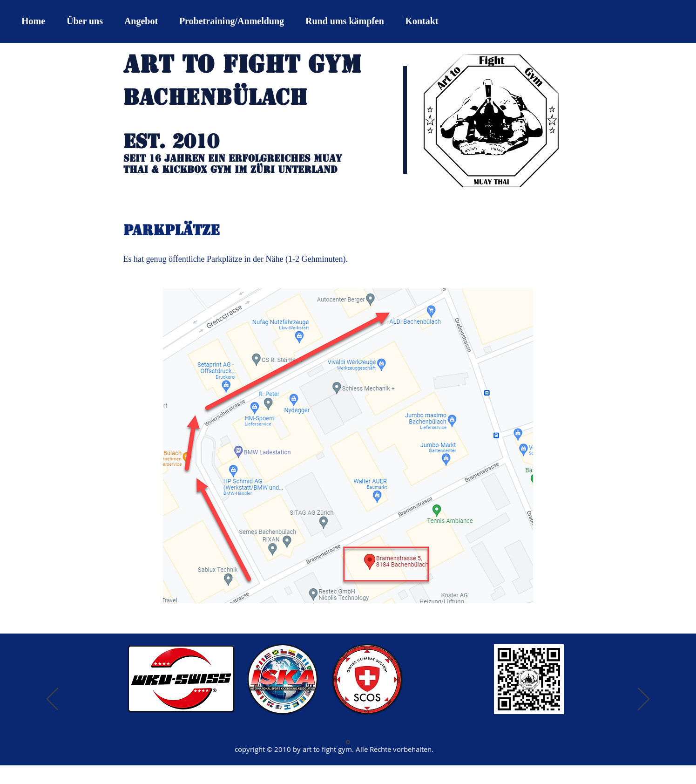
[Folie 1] (348, 742)
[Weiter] (644, 700)
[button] (141, 21)
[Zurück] (52, 700)
